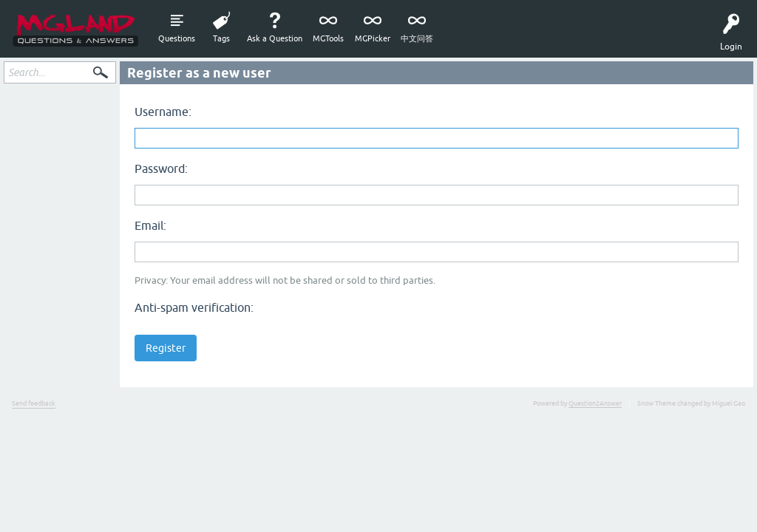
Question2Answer (595, 403)
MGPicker (373, 38)
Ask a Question (275, 38)
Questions (177, 38)
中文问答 (417, 38)
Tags (221, 38)
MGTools (328, 38)
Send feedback (34, 403)
